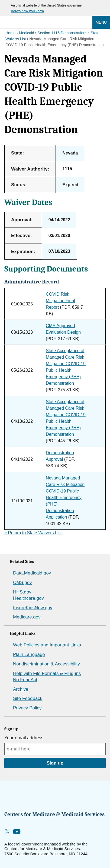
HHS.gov (22, 592)
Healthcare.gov (28, 598)
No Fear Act (25, 680)
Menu (101, 22)
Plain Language (29, 654)
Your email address (24, 738)
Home (10, 33)
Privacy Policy (27, 708)
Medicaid (27, 33)
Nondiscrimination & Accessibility (46, 664)
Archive (21, 689)
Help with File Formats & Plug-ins (47, 673)
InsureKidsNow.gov (33, 608)
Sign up (55, 763)
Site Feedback (28, 698)
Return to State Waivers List (33, 533)
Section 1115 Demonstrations (62, 33)
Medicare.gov (27, 617)
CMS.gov (22, 583)
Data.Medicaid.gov (32, 573)
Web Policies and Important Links (47, 645)
